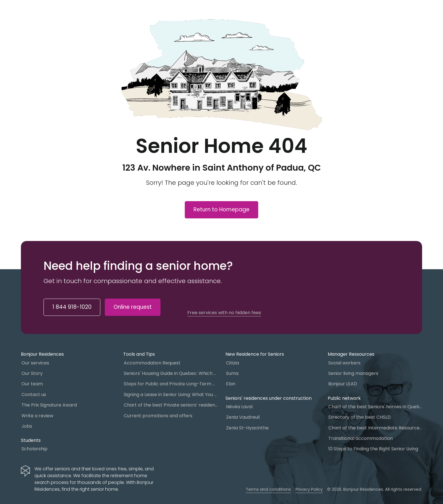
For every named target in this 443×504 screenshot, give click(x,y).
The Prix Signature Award (49, 405)
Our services (35, 363)
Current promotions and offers (158, 416)
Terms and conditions (268, 489)
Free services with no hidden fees (224, 313)
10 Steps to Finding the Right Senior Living (373, 449)
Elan (231, 384)
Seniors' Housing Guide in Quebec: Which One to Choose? (171, 373)
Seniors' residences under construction (269, 398)
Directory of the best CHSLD (360, 417)
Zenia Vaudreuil (243, 417)
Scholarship (34, 449)
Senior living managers (353, 373)
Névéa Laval (239, 407)
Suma (232, 373)
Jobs (27, 426)
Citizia (233, 363)
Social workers (344, 363)
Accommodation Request (152, 363)
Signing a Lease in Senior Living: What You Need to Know (171, 395)
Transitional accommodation (361, 438)
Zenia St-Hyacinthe (247, 428)
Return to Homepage (221, 209)
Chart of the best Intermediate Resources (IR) (375, 428)
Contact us (34, 395)
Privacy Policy (309, 489)
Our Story (32, 373)
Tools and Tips (139, 354)
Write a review (37, 416)
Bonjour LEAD (343, 384)
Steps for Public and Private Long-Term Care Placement (171, 384)
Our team (32, 384)
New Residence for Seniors (255, 354)
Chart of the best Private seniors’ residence (171, 405)
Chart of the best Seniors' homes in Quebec (375, 407)
